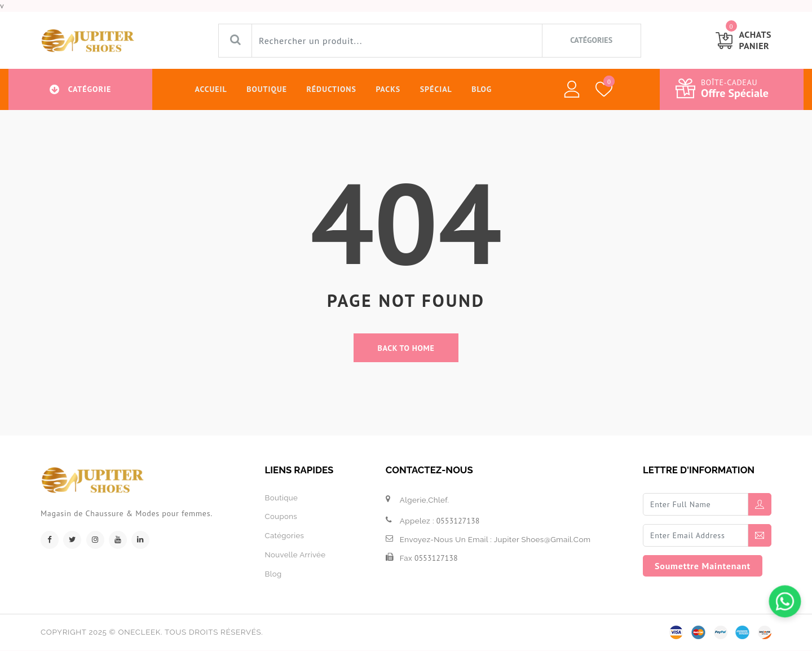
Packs (387, 89)
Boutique (266, 89)
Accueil (209, 89)
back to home (406, 348)
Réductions (331, 89)
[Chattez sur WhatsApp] (785, 602)
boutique (281, 498)
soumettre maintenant (703, 566)
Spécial (436, 89)
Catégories (284, 535)
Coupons (281, 517)
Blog (482, 89)
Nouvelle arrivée (295, 554)
